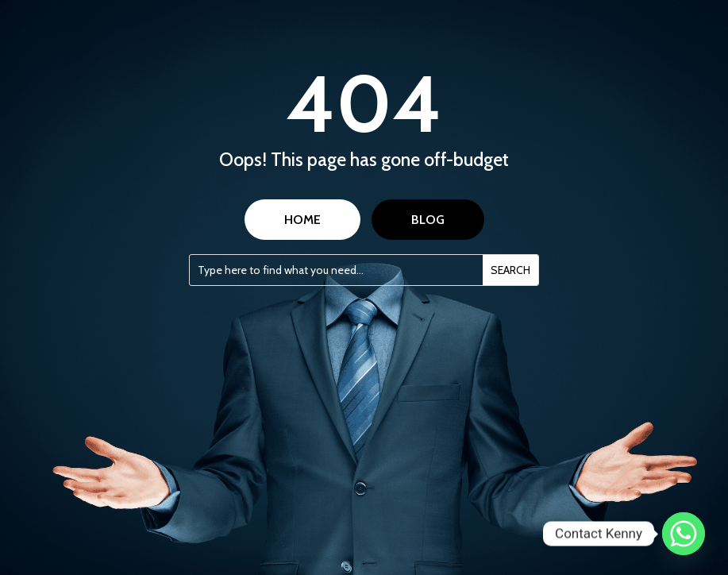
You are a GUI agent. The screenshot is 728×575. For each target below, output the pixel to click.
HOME (302, 220)
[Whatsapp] (684, 534)
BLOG (428, 220)
